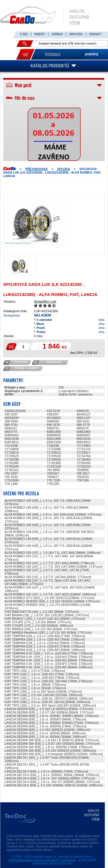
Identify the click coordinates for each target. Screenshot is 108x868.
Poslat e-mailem (27, 368)
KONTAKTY (95, 34)
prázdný (92, 54)
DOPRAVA (57, 34)
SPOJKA (64, 169)
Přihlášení (53, 54)
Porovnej (21, 362)
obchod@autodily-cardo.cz (27, 860)
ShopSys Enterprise (61, 860)
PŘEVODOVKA (37, 169)
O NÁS (24, 34)
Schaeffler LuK (45, 301)
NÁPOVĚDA (76, 34)
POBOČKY (40, 34)
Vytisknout (54, 362)
